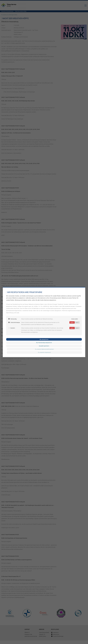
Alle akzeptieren (44, 339)
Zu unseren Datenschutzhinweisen (44, 349)
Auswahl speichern (44, 346)
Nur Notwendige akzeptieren (44, 343)
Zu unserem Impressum (44, 352)
